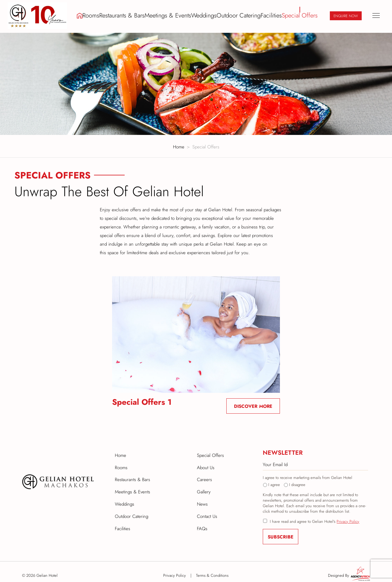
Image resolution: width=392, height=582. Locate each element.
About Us (206, 464)
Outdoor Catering (240, 15)
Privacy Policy (348, 519)
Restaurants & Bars (129, 15)
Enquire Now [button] (346, 15)
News (202, 499)
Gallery (204, 487)
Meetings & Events (172, 15)
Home (179, 144)
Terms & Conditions (212, 573)
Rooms (98, 15)
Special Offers (300, 15)
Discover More (253, 404)
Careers (204, 476)
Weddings (207, 15)
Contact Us (207, 511)
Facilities (272, 15)
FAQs (202, 522)
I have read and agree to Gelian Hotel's (315, 519)
